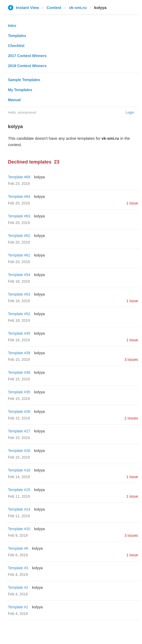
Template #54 (19, 275)
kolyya (39, 177)
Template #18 (19, 470)
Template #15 (19, 490)
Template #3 (18, 568)
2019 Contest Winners (27, 66)
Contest (54, 8)
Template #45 (19, 333)
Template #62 (19, 236)
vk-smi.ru (78, 8)
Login (130, 112)
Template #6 (18, 548)
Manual (14, 100)
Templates (17, 36)
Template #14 (19, 509)
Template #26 (19, 451)
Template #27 (19, 431)
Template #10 (19, 529)
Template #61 (19, 255)
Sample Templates (24, 80)
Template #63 (19, 216)
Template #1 (18, 607)
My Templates (20, 90)
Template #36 (19, 372)
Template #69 (19, 177)
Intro (12, 26)
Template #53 (19, 294)
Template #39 (19, 353)
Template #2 (18, 587)
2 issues (131, 418)
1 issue (132, 203)
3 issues (131, 360)
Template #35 (19, 392)
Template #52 (19, 314)
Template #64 (19, 197)
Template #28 (19, 412)
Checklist (16, 46)
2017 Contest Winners (27, 56)
